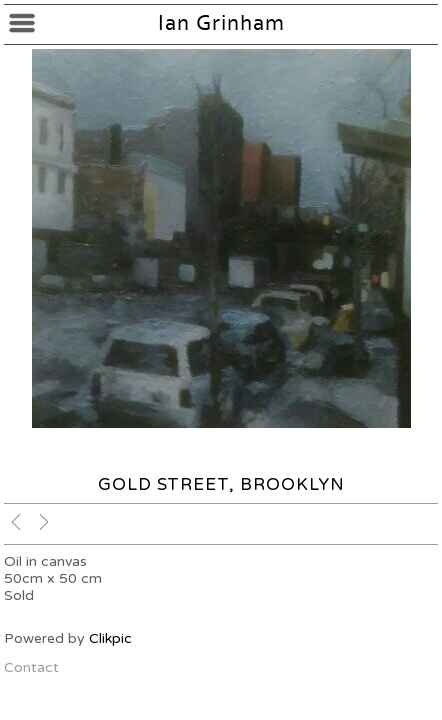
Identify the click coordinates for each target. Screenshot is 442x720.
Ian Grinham (221, 23)
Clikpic (110, 638)
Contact (31, 667)
